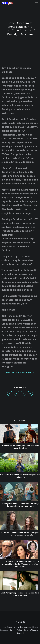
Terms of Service (31, 630)
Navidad (20, 633)
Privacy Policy (16, 630)
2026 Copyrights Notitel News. (16, 627)
